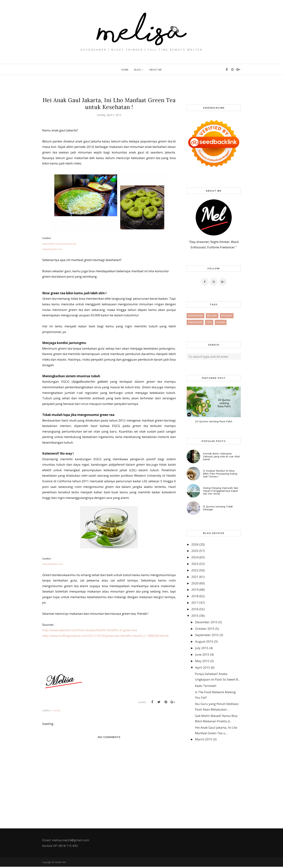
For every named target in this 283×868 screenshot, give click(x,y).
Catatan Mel (60, 863)
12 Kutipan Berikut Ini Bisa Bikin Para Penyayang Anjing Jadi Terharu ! (220, 474)
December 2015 (206, 622)
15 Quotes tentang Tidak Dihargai (218, 508)
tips (209, 322)
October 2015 (205, 629)
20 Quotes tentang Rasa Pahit (214, 421)
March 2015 (204, 739)
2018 (195, 596)
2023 (195, 564)
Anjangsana (195, 316)
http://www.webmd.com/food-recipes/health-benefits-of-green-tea (90, 630)
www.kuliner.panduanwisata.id (59, 244)
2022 (195, 570)
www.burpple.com (52, 249)
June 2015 (202, 654)
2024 (195, 557)
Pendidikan (195, 322)
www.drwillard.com (53, 564)
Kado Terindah (206, 686)
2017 (195, 603)
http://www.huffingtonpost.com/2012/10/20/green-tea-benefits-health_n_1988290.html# (105, 636)
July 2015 (202, 648)
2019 (195, 590)
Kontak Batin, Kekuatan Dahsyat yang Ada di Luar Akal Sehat (221, 456)
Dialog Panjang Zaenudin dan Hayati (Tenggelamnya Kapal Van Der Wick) (221, 491)
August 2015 (204, 641)
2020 (195, 583)
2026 (195, 544)
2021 (195, 577)
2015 (195, 616)
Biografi (227, 316)
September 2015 (207, 635)
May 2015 (202, 661)
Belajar (212, 316)
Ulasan (56, 712)
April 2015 (203, 667)
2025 (195, 551)
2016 (195, 609)
